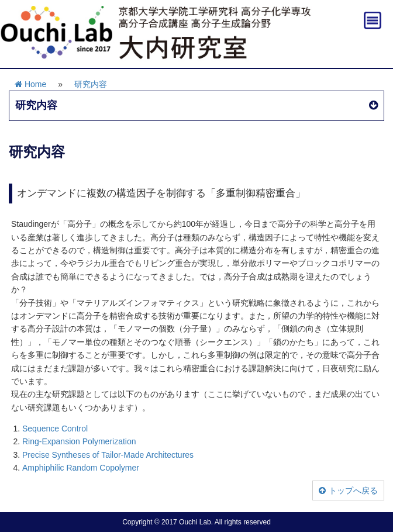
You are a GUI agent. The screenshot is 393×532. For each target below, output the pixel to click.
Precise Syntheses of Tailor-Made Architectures (108, 455)
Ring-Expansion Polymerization (79, 441)
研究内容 (91, 84)
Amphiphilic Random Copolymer (81, 468)
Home (30, 84)
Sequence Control (55, 429)
